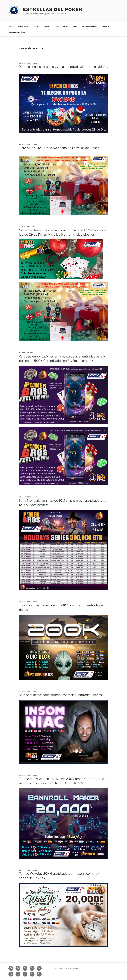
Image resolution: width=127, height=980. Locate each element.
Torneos (47, 26)
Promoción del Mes (90, 26)
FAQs (75, 26)
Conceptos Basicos (17, 32)
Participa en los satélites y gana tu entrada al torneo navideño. (63, 67)
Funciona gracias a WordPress (66, 968)
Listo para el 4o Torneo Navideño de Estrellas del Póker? (60, 148)
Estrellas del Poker (53, 9)
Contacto (106, 26)
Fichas (66, 26)
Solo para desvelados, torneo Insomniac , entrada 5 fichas (60, 695)
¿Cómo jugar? (24, 26)
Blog (57, 26)
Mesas (37, 26)
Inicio (11, 26)
